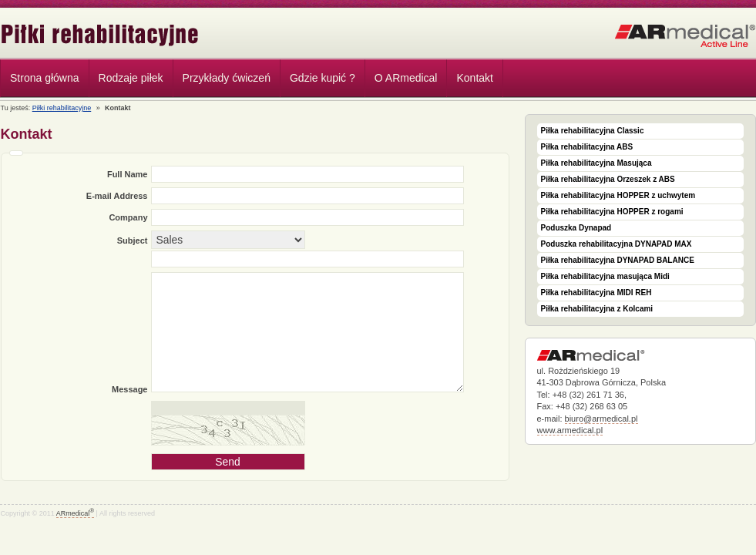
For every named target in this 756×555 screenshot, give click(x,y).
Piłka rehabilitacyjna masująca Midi (605, 276)
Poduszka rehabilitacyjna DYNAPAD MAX (617, 244)
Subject (133, 240)
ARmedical (75, 513)
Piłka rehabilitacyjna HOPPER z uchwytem (618, 195)
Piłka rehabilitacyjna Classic (593, 131)
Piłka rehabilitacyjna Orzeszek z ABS (608, 179)
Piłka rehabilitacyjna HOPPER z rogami (612, 212)
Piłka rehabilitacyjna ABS (587, 147)
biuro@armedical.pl (601, 419)
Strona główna (45, 78)
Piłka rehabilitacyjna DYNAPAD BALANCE (618, 260)
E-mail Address (117, 196)
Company (128, 217)
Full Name (128, 174)
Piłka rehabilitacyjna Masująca (596, 163)
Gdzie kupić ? (323, 78)
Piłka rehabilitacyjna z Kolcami (597, 309)
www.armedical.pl (570, 430)
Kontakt (474, 78)
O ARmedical (406, 78)
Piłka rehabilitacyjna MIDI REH (596, 293)
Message (129, 389)
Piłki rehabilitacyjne (100, 35)
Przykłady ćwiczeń (227, 78)
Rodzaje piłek (127, 80)
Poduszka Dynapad (576, 228)
